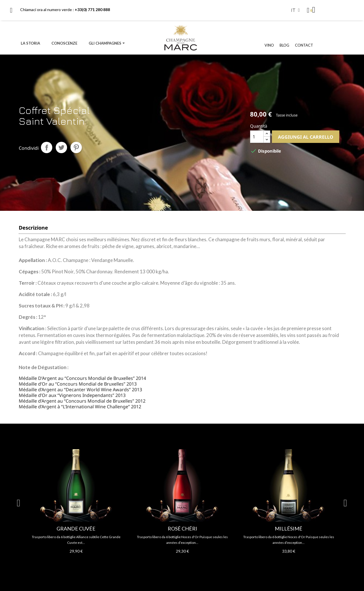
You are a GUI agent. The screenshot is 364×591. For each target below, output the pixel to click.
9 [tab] (199, 564)
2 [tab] (159, 564)
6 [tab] (182, 564)
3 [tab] (165, 564)
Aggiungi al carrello (306, 137)
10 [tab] (205, 564)
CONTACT (304, 45)
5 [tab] (176, 564)
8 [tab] (194, 564)
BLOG (284, 45)
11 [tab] (211, 564)
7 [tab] (188, 564)
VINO (269, 45)
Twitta (61, 147)
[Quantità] (257, 137)
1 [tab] (154, 564)
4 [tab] (171, 564)
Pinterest (76, 147)
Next (346, 503)
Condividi (47, 147)
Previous (19, 503)
